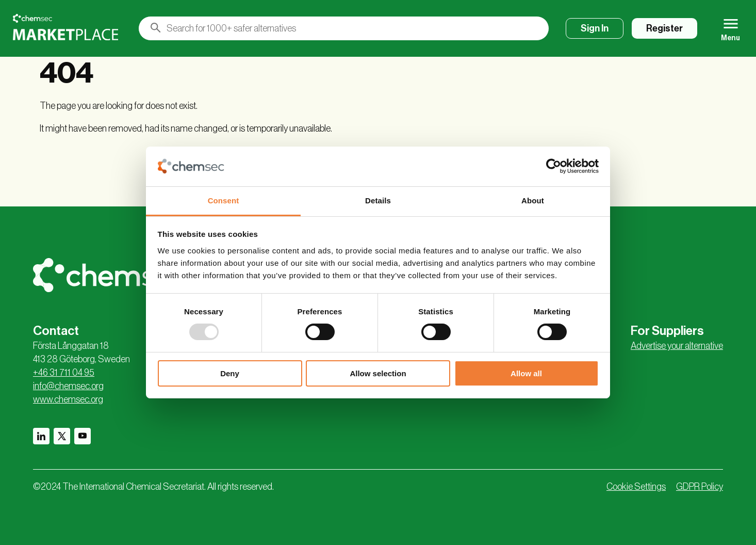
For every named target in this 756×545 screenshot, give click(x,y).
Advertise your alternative (677, 346)
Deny (230, 373)
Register (664, 28)
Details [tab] (378, 201)
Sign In (595, 28)
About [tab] (533, 201)
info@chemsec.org (68, 386)
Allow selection (378, 373)
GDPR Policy (700, 487)
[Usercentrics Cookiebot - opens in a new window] (554, 166)
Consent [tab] (224, 201)
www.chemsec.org (68, 399)
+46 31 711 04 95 (64, 373)
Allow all (526, 373)
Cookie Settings (636, 487)
